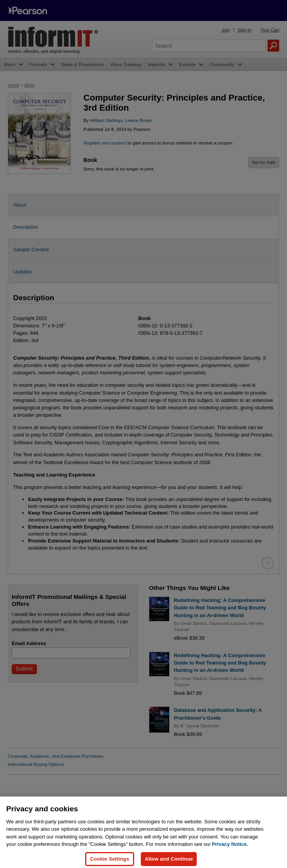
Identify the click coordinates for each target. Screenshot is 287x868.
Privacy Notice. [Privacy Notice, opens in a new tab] (230, 848)
